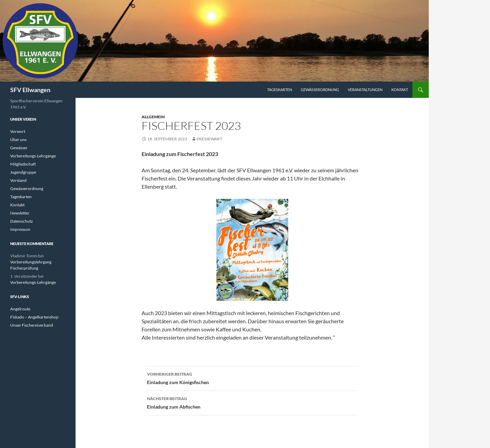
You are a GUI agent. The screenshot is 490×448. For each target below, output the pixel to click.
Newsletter (20, 213)
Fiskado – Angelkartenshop (34, 317)
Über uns (18, 140)
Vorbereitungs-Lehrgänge (33, 156)
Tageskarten (280, 90)
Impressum (20, 229)
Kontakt (400, 90)
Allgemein (153, 117)
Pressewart (209, 139)
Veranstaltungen (365, 90)
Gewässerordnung (320, 90)
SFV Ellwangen (30, 90)
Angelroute (20, 309)
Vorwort (18, 131)
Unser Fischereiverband (32, 325)
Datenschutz (22, 221)
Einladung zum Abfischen (252, 402)
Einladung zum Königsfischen (252, 378)
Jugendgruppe (23, 172)
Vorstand (18, 180)
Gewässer (19, 148)
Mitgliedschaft (23, 164)
